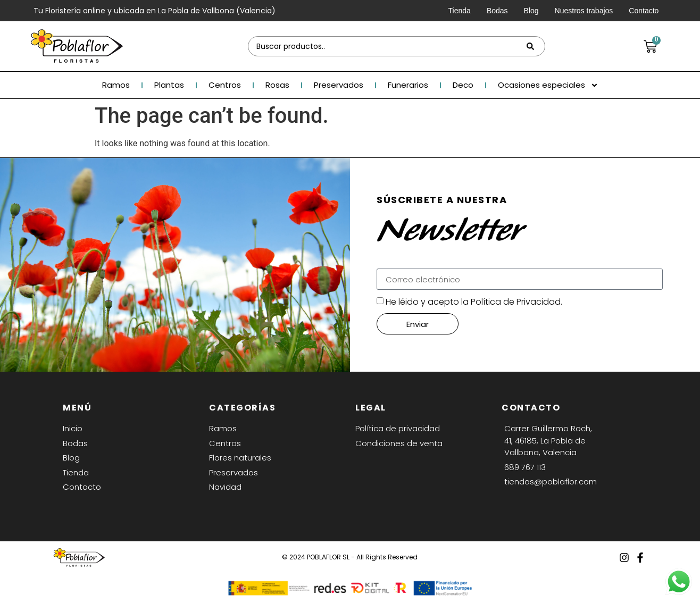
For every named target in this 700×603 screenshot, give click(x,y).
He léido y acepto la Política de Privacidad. (474, 302)
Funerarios (408, 85)
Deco (463, 85)
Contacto (644, 11)
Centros (225, 85)
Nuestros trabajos (584, 11)
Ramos (116, 85)
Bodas (497, 11)
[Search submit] (530, 46)
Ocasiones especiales (548, 85)
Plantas (169, 85)
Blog (531, 11)
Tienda (460, 11)
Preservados (339, 85)
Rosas (277, 85)
